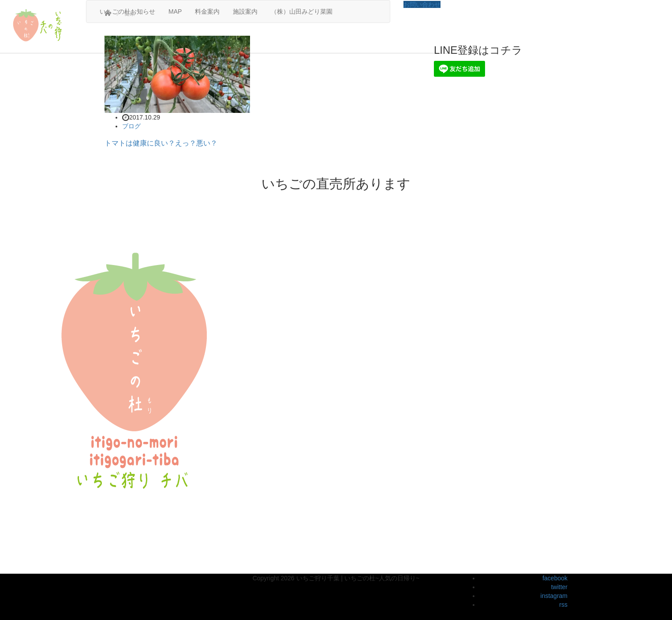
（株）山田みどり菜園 (302, 11)
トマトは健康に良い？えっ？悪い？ (161, 143)
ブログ (131, 126)
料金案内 (207, 11)
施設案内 (245, 11)
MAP (175, 11)
